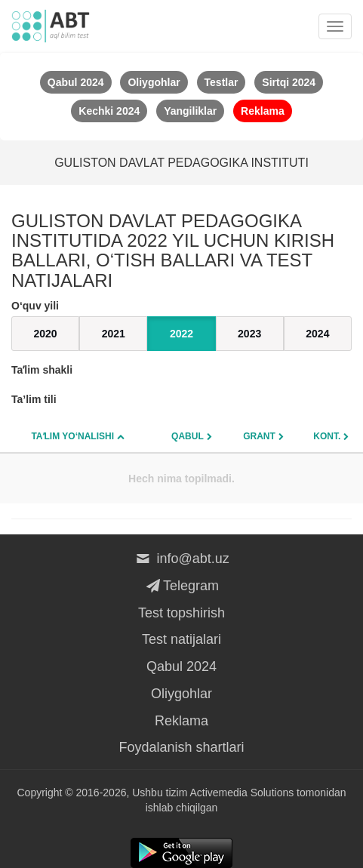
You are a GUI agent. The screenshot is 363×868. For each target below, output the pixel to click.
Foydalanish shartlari (181, 747)
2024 (317, 334)
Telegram (181, 586)
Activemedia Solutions (241, 793)
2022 (181, 334)
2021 (114, 334)
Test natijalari (181, 639)
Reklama (181, 721)
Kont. (327, 436)
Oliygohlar (181, 694)
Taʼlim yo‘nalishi (72, 436)
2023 (249, 334)
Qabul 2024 (181, 666)
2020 (46, 334)
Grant (259, 436)
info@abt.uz (181, 559)
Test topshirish (181, 613)
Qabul (188, 436)
